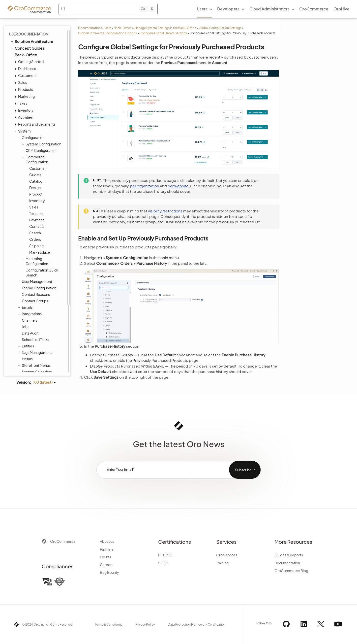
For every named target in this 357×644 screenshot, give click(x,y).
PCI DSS (165, 555)
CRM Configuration (40, 150)
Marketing (25, 96)
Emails (26, 307)
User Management (36, 281)
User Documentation (29, 34)
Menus (27, 359)
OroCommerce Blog (291, 571)
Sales (21, 82)
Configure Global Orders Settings (163, 33)
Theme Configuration (39, 288)
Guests (35, 175)
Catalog (36, 181)
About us (107, 541)
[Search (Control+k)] (108, 9)
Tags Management (36, 352)
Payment (37, 220)
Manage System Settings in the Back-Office (165, 28)
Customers (26, 75)
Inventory (25, 110)
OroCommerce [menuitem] (314, 9)
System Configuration (42, 144)
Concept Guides (27, 48)
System (23, 131)
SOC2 (163, 563)
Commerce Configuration (36, 159)
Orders (35, 239)
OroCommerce (63, 541)
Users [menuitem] (202, 9)
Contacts (37, 226)
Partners (107, 549)
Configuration (32, 137)
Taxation (36, 213)
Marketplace (40, 252)
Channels (30, 320)
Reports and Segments (36, 124)
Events (105, 557)
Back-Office (123, 28)
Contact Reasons (36, 294)
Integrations (30, 314)
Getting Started (30, 62)
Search (35, 233)
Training (222, 563)
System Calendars (37, 372)
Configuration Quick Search (42, 272)
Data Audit (30, 333)
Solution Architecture (32, 41)
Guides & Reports (289, 555)
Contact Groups (35, 301)
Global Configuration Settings (220, 28)
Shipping (36, 246)
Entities (27, 346)
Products (24, 89)
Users (107, 28)
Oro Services (227, 555)
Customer (38, 168)
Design (35, 188)
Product (36, 194)
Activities (24, 117)
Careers (107, 565)
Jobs (26, 327)
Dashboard (26, 68)
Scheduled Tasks (35, 339)
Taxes (21, 103)
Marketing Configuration (36, 261)
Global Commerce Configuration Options (107, 33)
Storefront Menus (35, 365)
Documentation (89, 28)
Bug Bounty (109, 572)
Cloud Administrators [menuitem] (269, 9)
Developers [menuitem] (228, 9)
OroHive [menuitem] (342, 9)
